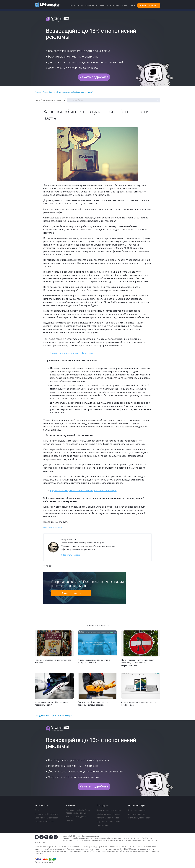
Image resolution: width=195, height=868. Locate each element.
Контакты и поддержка (77, 817)
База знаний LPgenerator (46, 818)
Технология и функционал (109, 810)
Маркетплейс (103, 825)
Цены (102, 5)
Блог (37, 810)
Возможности (77, 5)
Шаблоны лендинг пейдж (109, 814)
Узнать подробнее (94, 77)
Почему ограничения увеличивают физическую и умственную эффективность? (138, 663)
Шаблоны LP (91, 5)
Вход (133, 5)
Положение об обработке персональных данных (78, 811)
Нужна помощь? (121, 5)
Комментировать (71, 593)
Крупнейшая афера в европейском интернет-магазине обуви (83, 491)
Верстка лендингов (137, 810)
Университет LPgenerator (47, 814)
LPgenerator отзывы (44, 822)
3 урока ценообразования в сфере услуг (72, 353)
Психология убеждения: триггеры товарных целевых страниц (94, 703)
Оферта (70, 820)
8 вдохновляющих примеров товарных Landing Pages (139, 703)
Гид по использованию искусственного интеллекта (53, 661)
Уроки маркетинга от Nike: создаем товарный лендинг (51, 703)
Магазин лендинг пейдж (108, 818)
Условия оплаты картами (45, 862)
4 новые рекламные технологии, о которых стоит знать (94, 661)
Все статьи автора (71, 555)
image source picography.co (53, 527)
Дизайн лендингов (137, 814)
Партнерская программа (108, 822)
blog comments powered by (54, 715)
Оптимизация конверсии (140, 818)
